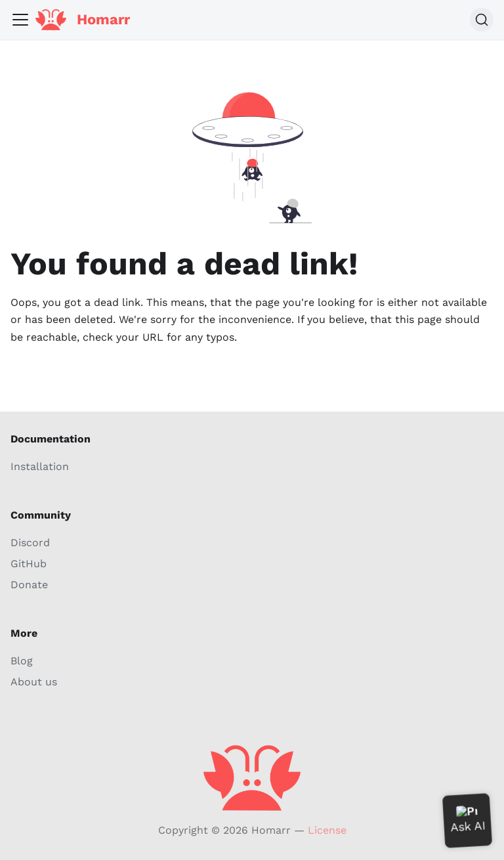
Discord (30, 543)
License (327, 830)
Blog (22, 661)
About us (34, 682)
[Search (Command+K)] (482, 20)
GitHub (29, 564)
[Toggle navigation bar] (20, 20)
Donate (29, 585)
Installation (40, 466)
